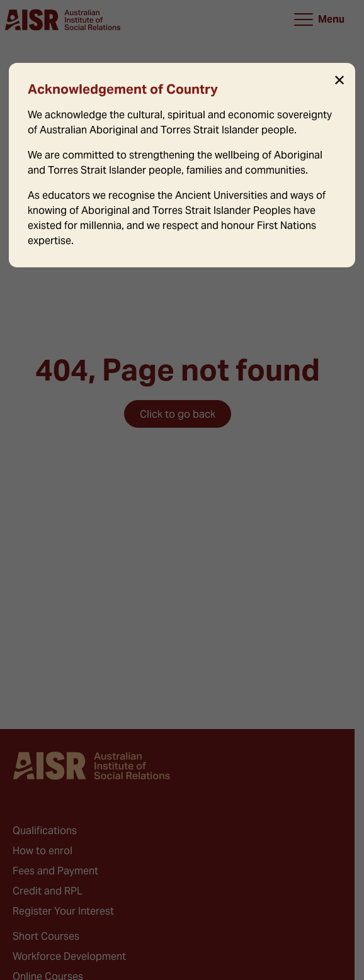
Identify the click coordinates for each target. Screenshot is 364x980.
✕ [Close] (339, 81)
